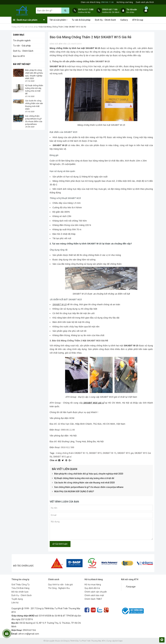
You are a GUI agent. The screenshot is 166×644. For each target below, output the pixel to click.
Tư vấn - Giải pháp (22, 46)
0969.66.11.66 (68, 430)
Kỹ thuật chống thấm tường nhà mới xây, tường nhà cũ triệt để (83, 478)
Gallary (124, 20)
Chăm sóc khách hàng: (97, 2)
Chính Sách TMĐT (93, 599)
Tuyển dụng (17, 599)
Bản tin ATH (19, 56)
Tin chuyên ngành (22, 41)
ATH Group (138, 20)
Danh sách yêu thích (145, 2)
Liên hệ (15, 603)
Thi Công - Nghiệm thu (59, 588)
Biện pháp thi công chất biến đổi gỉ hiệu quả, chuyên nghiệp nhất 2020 (88, 474)
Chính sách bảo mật (94, 595)
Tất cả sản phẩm (58, 20)
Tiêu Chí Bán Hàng (20, 588)
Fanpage (131, 587)
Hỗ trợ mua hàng (93, 585)
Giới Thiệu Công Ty (21, 585)
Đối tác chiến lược (20, 592)
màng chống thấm (84, 66)
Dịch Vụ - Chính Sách (105, 20)
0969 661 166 (110, 9)
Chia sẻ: (54, 460)
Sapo (120, 641)
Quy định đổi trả (92, 588)
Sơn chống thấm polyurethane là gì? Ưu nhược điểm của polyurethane (88, 487)
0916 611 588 (86, 9)
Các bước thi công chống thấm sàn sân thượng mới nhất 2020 (83, 483)
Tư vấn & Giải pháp (81, 20)
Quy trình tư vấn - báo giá (60, 585)
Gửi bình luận (60, 544)
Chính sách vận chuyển (96, 592)
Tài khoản (132, 9)
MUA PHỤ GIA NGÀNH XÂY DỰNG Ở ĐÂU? (73, 492)
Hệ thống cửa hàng (125, 2)
